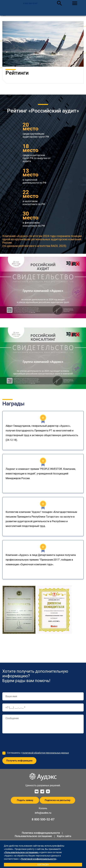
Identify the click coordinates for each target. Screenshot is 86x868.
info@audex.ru (43, 813)
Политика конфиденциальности (41, 833)
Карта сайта (64, 836)
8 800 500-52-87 (30, 3)
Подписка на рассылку (58, 800)
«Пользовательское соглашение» (21, 852)
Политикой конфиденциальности (38, 859)
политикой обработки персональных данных (46, 753)
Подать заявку (25, 800)
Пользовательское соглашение (33, 836)
